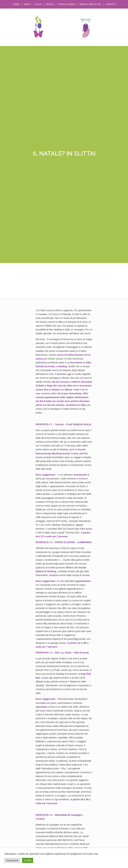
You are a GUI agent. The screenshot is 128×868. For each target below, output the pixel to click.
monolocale (80, 475)
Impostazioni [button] (12, 860)
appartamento (83, 581)
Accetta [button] (28, 860)
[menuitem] (16, 4)
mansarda (41, 707)
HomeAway (75, 393)
